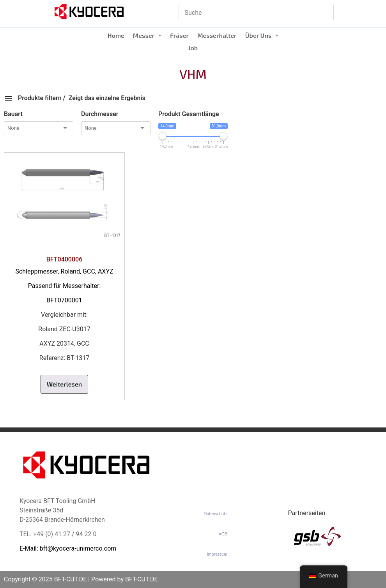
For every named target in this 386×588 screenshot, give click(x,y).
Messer (147, 35)
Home (116, 35)
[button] (147, 35)
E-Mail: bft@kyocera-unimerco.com (68, 548)
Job (193, 48)
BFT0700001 (64, 300)
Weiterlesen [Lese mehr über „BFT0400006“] (65, 384)
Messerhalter (217, 35)
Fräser (179, 35)
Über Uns (262, 35)
